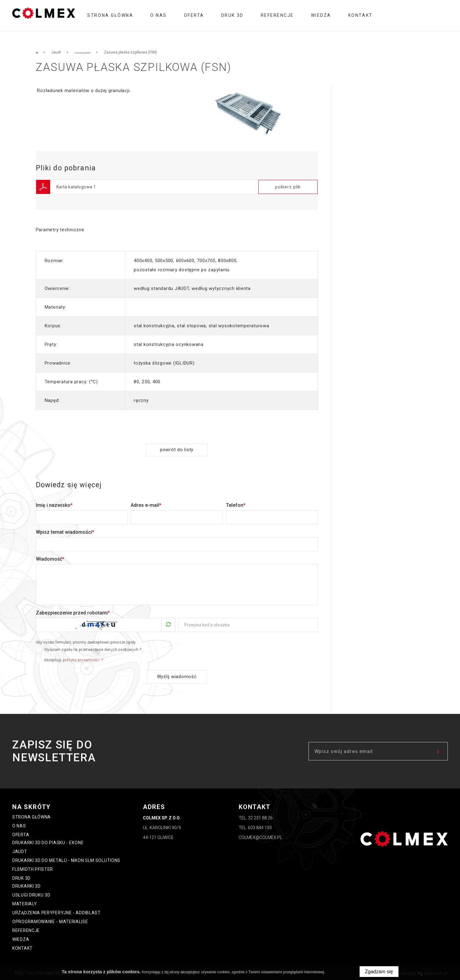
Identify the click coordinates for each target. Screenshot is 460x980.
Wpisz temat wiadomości (65, 531)
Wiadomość (50, 558)
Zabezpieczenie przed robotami (73, 612)
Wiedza (321, 15)
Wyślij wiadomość (177, 675)
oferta (194, 15)
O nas (159, 15)
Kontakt (361, 15)
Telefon (236, 504)
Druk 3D (232, 15)
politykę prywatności (81, 659)
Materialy (24, 903)
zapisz (439, 750)
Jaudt (20, 851)
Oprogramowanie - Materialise (50, 921)
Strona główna (110, 15)
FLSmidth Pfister (33, 868)
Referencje (277, 15)
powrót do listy (177, 449)
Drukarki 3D (26, 885)
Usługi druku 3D (31, 894)
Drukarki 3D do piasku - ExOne (48, 842)
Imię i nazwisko (54, 504)
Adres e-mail (146, 504)
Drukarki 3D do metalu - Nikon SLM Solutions (66, 859)
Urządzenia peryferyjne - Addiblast (56, 912)
